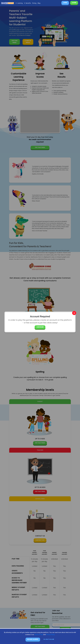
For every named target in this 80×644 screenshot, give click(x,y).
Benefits (27, 3)
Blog (39, 3)
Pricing (34, 3)
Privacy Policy (50, 635)
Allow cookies (33, 639)
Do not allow (49, 639)
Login (74, 3)
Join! (65, 3)
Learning (19, 3)
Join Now (40, 327)
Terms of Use (39, 635)
